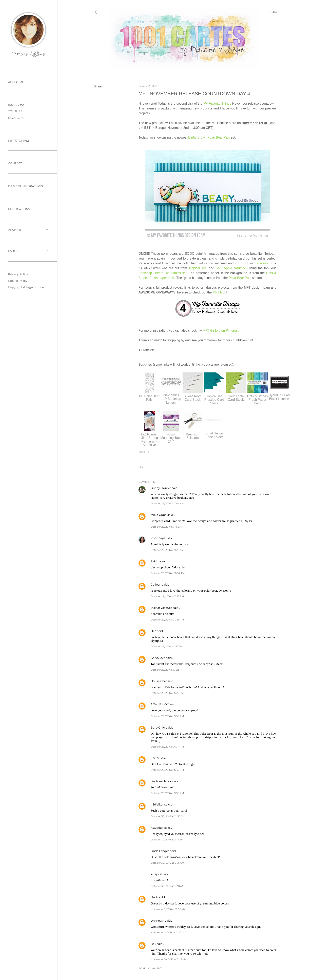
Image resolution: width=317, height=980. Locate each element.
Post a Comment (150, 968)
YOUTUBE (15, 111)
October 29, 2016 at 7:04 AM (167, 503)
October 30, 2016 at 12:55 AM (168, 816)
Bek (153, 944)
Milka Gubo (159, 515)
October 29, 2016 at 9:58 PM (167, 793)
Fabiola (156, 561)
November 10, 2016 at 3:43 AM (169, 959)
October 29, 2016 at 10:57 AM (168, 573)
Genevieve (158, 658)
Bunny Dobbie (161, 488)
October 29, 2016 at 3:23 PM (167, 670)
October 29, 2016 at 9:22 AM (167, 550)
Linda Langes (160, 851)
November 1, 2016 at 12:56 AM (168, 909)
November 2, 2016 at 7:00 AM (168, 932)
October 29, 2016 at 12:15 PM (167, 596)
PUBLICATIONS (19, 209)
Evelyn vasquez (161, 608)
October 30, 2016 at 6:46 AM (167, 863)
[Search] (275, 12)
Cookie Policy (18, 281)
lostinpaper (159, 538)
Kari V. (155, 758)
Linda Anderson (162, 781)
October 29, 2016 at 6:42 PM (167, 770)
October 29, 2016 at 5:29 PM (167, 693)
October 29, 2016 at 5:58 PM (167, 716)
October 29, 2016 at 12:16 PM (167, 620)
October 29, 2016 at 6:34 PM (167, 747)
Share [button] (98, 86)
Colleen (156, 585)
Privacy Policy (18, 274)
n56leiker (157, 804)
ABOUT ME (16, 82)
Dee (153, 631)
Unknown (157, 921)
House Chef (159, 681)
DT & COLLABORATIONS (25, 186)
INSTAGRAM (17, 105)
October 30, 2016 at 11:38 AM (167, 886)
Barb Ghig (158, 728)
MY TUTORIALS (19, 141)
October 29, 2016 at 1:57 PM (167, 646)
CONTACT (15, 163)
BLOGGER (15, 118)
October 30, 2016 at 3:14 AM (167, 840)
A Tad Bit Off (160, 704)
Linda (154, 897)
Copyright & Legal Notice (26, 287)
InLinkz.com (144, 452)
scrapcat (157, 874)
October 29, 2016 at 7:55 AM (167, 527)
